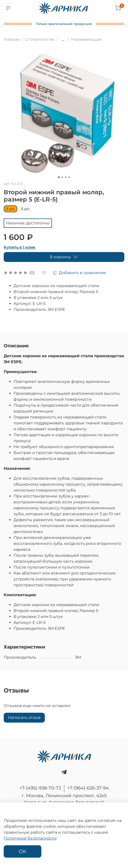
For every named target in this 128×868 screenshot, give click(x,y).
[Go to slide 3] (66, 177)
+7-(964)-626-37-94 (88, 788)
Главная (12, 39)
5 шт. (25, 209)
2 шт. (10, 209)
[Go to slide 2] (62, 177)
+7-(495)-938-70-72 (40, 788)
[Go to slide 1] (59, 177)
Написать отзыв (24, 718)
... (63, 39)
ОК (23, 851)
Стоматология (40, 39)
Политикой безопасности (30, 838)
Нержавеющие (86, 39)
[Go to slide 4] (69, 177)
